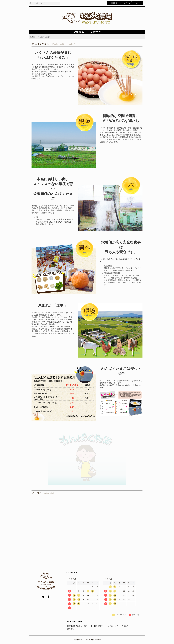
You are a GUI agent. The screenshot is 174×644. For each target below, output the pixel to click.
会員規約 (125, 626)
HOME (33, 37)
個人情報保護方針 (98, 626)
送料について (113, 626)
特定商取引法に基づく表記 (77, 626)
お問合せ (70, 629)
